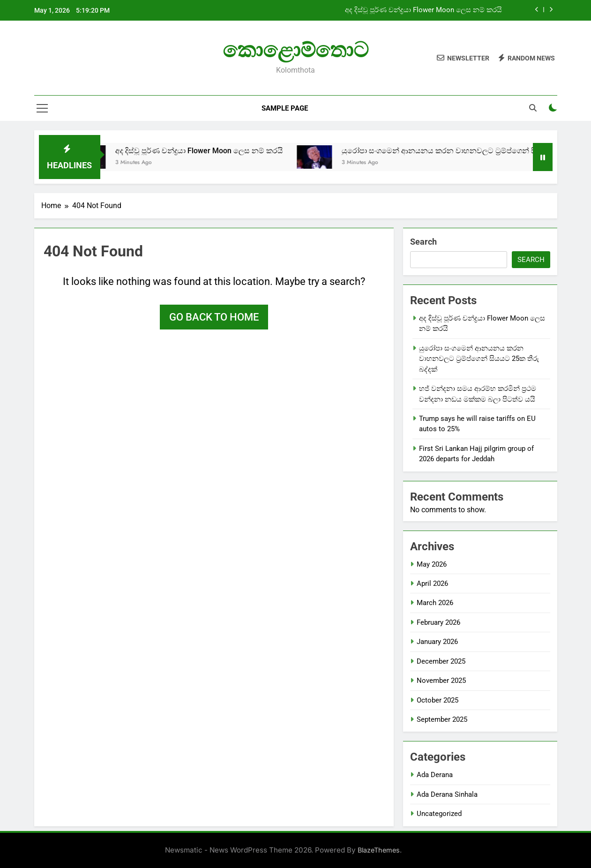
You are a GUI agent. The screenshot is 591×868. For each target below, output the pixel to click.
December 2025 (441, 661)
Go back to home (214, 317)
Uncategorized (439, 814)
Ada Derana (435, 775)
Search (423, 242)
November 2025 (441, 681)
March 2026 (435, 603)
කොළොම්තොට (295, 50)
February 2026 (438, 622)
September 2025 (442, 719)
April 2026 (432, 584)
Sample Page (285, 108)
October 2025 (438, 700)
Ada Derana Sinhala (447, 794)
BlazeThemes (379, 850)
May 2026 (432, 564)
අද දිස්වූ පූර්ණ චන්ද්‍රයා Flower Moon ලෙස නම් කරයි (423, 10)
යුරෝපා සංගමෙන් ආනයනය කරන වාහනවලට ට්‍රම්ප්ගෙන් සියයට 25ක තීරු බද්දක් (479, 359)
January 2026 (437, 642)
